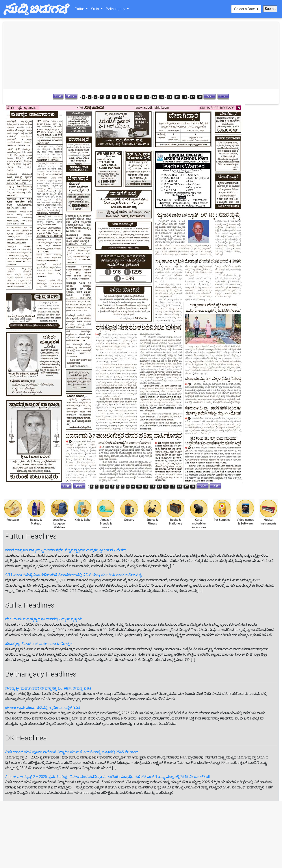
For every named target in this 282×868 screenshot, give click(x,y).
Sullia (95, 10)
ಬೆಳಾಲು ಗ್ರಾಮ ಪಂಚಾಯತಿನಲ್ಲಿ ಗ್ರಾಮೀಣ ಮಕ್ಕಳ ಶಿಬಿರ (43, 708)
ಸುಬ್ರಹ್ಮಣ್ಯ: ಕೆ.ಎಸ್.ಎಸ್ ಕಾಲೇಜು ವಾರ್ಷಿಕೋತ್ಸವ (39, 644)
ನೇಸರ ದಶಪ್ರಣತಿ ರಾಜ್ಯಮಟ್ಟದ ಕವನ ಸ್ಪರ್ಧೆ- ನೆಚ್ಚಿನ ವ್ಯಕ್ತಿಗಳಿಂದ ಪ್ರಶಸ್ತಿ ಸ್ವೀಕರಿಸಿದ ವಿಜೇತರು (66, 550)
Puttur (80, 10)
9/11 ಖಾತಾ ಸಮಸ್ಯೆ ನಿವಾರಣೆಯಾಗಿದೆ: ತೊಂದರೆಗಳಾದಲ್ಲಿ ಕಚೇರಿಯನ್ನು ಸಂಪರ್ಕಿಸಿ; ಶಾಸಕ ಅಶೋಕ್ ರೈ (73, 575)
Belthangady (116, 10)
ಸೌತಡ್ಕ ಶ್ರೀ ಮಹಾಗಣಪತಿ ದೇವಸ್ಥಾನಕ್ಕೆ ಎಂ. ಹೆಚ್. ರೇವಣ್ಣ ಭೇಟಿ (48, 688)
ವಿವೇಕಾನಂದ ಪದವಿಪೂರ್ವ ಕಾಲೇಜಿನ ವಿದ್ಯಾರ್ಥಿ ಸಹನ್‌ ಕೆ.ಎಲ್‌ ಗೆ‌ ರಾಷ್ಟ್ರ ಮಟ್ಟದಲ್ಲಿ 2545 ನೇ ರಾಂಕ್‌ (72, 752)
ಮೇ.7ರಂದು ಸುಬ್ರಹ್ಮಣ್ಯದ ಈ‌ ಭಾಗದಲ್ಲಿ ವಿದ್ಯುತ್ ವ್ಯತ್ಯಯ (44, 619)
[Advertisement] (73, 56)
